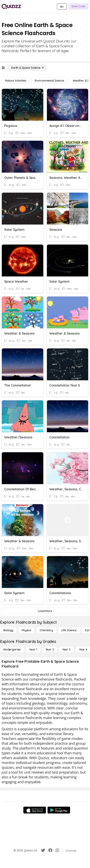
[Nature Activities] (16, 81)
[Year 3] (66, 649)
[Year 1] (33, 649)
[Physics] (26, 630)
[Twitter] (43, 850)
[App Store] (35, 810)
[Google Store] (59, 810)
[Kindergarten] (12, 649)
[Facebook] (50, 850)
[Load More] (45, 611)
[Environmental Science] (50, 81)
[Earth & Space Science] (27, 68)
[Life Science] (69, 630)
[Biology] (8, 630)
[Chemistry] (46, 630)
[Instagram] (57, 850)
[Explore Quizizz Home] (11, 6)
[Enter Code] (78, 6)
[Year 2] (50, 649)
